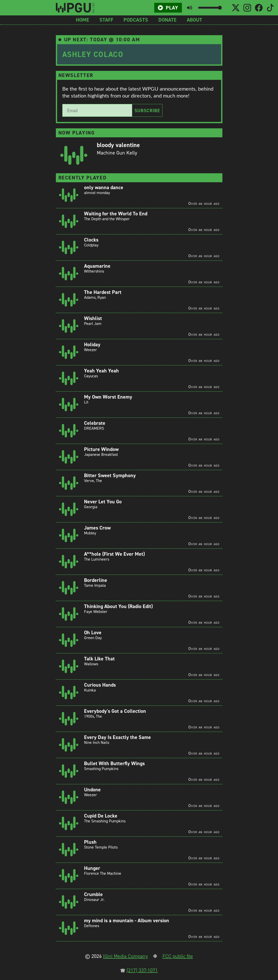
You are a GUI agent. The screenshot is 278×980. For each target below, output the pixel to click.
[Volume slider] (210, 8)
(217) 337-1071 (142, 970)
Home (83, 20)
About (194, 20)
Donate (167, 20)
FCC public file (178, 956)
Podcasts (136, 20)
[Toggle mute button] (190, 8)
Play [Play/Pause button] (168, 8)
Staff (106, 20)
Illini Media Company (125, 956)
